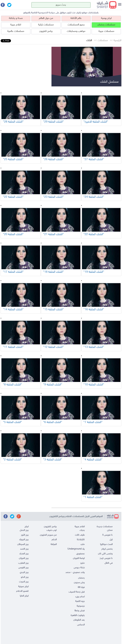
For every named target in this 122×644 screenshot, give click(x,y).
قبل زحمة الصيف (77, 592)
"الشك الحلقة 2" (12, 460)
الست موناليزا (106, 544)
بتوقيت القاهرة (78, 615)
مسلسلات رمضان (106, 25)
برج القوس (24, 568)
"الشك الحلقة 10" (94, 385)
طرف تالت (80, 535)
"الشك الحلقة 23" (53, 197)
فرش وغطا (80, 611)
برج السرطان (23, 544)
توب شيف (52, 530)
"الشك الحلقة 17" (13, 272)
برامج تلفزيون (46, 31)
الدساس (81, 625)
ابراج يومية (106, 18)
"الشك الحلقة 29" (53, 122)
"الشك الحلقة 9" (53, 385)
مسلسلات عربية (106, 31)
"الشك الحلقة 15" (53, 310)
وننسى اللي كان (105, 554)
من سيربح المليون (48, 535)
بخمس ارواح (107, 549)
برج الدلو (25, 577)
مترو (83, 563)
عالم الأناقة (76, 18)
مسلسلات (103, 41)
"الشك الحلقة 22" (13, 197)
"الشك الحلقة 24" (94, 197)
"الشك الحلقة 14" (13, 310)
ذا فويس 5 (107, 535)
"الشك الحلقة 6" (53, 422)
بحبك (82, 530)
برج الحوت (24, 582)
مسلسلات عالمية (16, 31)
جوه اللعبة (80, 601)
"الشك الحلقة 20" (13, 234)
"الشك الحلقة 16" (94, 310)
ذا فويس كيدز (106, 558)
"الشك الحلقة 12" (53, 347)
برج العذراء (24, 554)
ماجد (83, 544)
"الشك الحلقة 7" (93, 422)
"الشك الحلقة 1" (93, 497)
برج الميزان (24, 558)
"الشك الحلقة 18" (53, 272)
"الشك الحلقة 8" (12, 385)
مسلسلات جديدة (105, 527)
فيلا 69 (81, 587)
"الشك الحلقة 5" (12, 422)
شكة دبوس (79, 568)
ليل (111, 540)
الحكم (54, 540)
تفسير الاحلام (22, 591)
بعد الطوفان (79, 620)
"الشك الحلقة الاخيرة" (96, 122)
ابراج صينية (23, 587)
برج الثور (25, 535)
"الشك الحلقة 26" (53, 159)
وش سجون (79, 583)
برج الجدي (24, 572)
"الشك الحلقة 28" (13, 122)
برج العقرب (23, 563)
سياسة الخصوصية (46, 13)
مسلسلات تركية (46, 25)
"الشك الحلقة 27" (94, 159)
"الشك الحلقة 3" (53, 460)
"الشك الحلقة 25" (13, 159)
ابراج (27, 527)
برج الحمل (24, 530)
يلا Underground (76, 549)
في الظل (109, 563)
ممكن (110, 530)
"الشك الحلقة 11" (13, 347)
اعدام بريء (80, 597)
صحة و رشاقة (16, 18)
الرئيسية (117, 41)
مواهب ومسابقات (76, 31)
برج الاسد (24, 549)
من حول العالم (46, 18)
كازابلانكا (81, 540)
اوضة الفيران (79, 558)
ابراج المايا (24, 596)
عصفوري (80, 554)
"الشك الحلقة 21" (53, 234)
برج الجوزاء (24, 540)
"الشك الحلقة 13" (94, 347)
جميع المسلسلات (76, 25)
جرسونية (81, 606)
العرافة (54, 544)
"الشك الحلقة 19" (94, 272)
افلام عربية (16, 25)
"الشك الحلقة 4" (93, 460)
